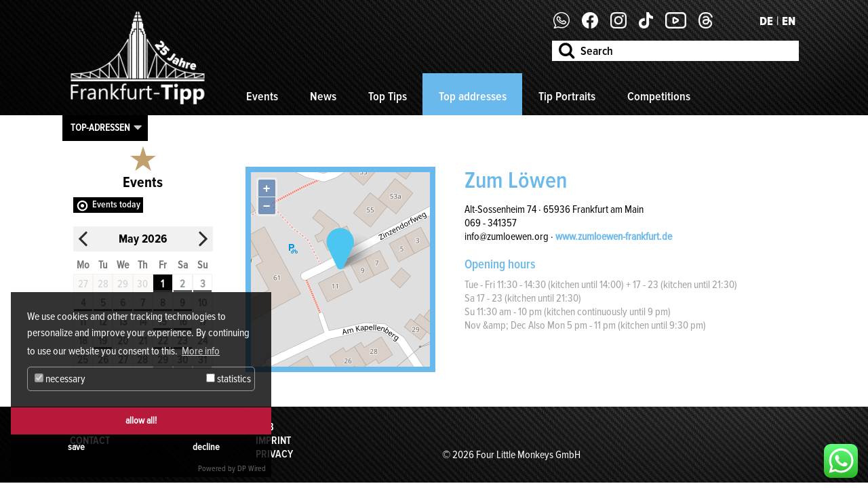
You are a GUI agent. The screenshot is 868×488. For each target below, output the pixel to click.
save (76, 447)
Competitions (659, 96)
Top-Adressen (100, 127)
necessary (60, 379)
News (323, 96)
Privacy (274, 454)
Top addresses (473, 96)
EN (789, 21)
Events (262, 96)
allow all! (141, 421)
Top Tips (388, 96)
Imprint (273, 441)
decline (206, 447)
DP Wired (252, 469)
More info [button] (201, 351)
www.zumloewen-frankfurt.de (614, 237)
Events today (116, 204)
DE (766, 21)
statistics (229, 379)
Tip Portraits (567, 96)
